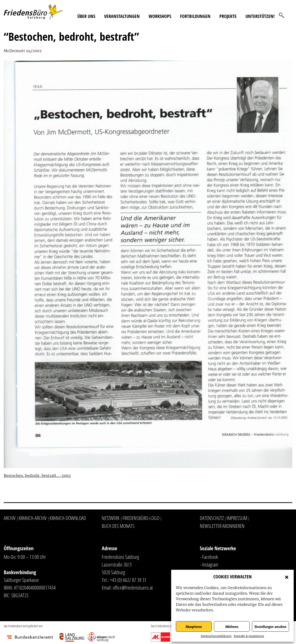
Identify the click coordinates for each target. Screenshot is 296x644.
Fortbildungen (195, 16)
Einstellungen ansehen (270, 627)
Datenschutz (212, 518)
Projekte (228, 16)
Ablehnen (232, 627)
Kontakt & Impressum (249, 636)
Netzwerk (111, 518)
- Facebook (209, 557)
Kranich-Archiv (33, 518)
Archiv (10, 518)
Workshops (160, 16)
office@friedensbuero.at (133, 587)
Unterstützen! (260, 16)
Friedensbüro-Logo (141, 518)
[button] (287, 577)
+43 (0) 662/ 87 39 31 (128, 580)
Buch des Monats (118, 526)
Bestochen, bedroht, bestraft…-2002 (37, 475)
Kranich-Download (68, 518)
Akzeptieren (194, 627)
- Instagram (209, 564)
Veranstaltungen (122, 16)
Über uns (86, 16)
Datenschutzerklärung (216, 636)
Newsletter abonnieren (222, 526)
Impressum (237, 518)
